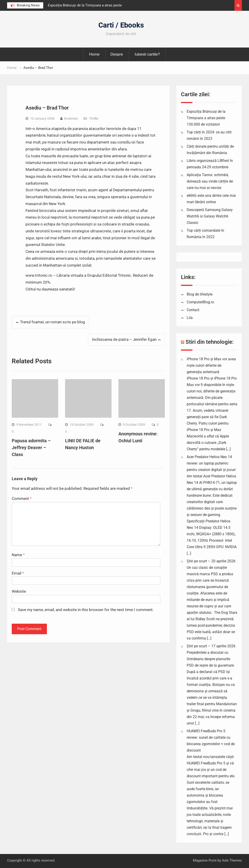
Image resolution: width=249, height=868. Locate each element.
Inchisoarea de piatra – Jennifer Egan (124, 339)
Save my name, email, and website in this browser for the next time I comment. (86, 610)
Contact (193, 310)
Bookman (71, 118)
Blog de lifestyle (200, 294)
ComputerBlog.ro (200, 302)
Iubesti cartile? (147, 54)
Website (19, 591)
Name (18, 555)
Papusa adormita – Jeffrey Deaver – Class (31, 448)
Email (18, 573)
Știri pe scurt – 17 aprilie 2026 (211, 646)
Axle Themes (232, 860)
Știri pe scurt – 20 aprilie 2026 (211, 561)
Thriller (94, 118)
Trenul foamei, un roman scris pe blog (53, 322)
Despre (117, 54)
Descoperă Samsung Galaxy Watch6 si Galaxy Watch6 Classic (210, 216)
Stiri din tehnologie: (210, 342)
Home (94, 54)
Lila (190, 318)
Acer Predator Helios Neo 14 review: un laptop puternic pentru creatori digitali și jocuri (211, 463)
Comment (22, 499)
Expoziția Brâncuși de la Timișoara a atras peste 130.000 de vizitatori (206, 118)
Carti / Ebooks (121, 25)
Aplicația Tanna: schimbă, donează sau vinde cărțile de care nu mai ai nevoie (210, 181)
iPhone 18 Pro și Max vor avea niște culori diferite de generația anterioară (211, 365)
